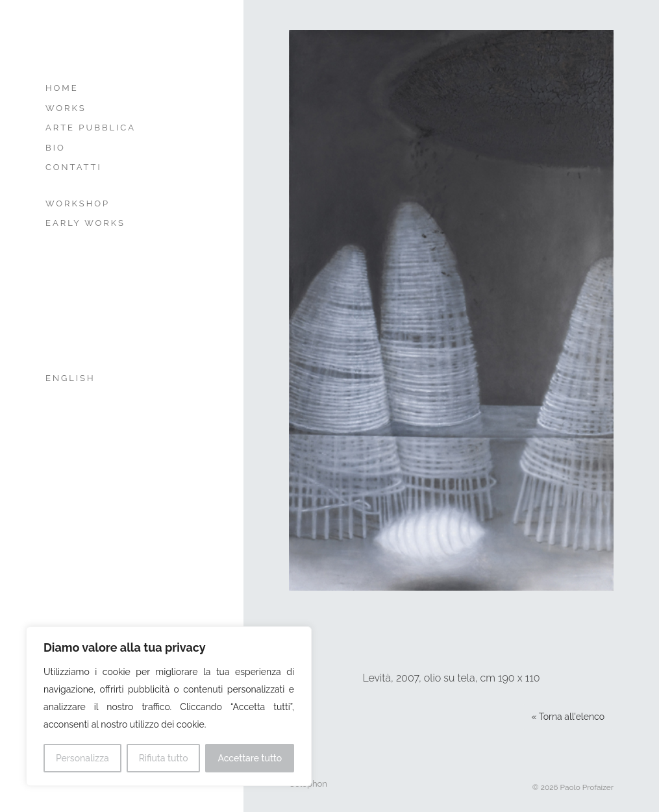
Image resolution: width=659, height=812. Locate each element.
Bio (56, 148)
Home (62, 88)
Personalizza (82, 758)
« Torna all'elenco (568, 717)
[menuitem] (109, 379)
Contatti (74, 167)
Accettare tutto (250, 758)
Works (66, 108)
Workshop (78, 203)
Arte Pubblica (91, 128)
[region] (169, 706)
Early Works (85, 223)
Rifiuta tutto (164, 758)
